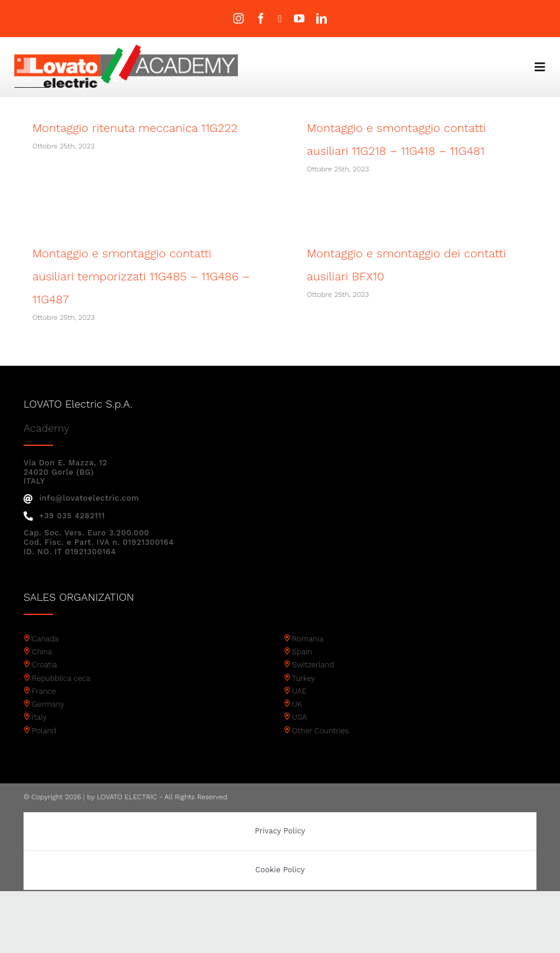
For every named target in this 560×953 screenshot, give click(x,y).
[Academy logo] (126, 49)
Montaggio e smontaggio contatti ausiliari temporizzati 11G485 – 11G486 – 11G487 (156, 272)
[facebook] (261, 18)
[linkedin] (322, 18)
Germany (48, 722)
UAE (299, 709)
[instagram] (238, 18)
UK (297, 722)
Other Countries (320, 748)
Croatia (44, 682)
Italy (39, 735)
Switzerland (313, 682)
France (44, 709)
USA (299, 735)
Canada (45, 656)
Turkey (304, 696)
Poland (44, 748)
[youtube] (299, 18)
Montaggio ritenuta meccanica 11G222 (135, 128)
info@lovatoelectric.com (81, 516)
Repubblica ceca (61, 696)
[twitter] (280, 19)
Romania (308, 656)
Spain (302, 669)
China (42, 669)
